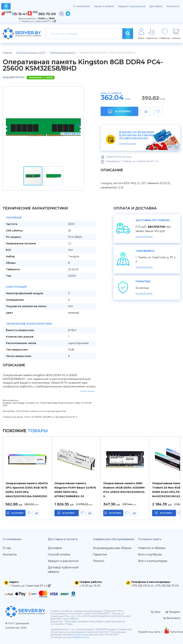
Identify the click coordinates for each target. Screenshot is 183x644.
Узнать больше (128, 143)
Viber (156, 612)
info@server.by (80, 637)
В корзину (119, 111)
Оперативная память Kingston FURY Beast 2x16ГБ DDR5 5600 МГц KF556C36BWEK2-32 (75, 490)
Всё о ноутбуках (150, 554)
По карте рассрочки (134, 138)
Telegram (173, 612)
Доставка (156, 6)
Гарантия (100, 554)
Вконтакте (172, 618)
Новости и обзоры (152, 548)
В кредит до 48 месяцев (137, 132)
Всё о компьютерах (153, 561)
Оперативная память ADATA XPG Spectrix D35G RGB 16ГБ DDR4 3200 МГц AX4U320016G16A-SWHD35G (27, 490)
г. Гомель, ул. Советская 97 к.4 (38, 21)
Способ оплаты (59, 554)
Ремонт (99, 561)
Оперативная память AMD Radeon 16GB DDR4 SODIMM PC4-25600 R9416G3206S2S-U (124, 490)
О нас (7, 548)
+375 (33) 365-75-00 (167, 586)
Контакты (173, 6)
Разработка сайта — (151, 632)
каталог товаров (6, 7)
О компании (81, 6)
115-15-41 (19, 14)
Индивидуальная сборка (112, 548)
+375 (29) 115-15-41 (142, 586)
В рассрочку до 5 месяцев (138, 135)
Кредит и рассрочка (132, 6)
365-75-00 (47, 14)
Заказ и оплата (104, 6)
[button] (78, 125)
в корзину (18, 513)
